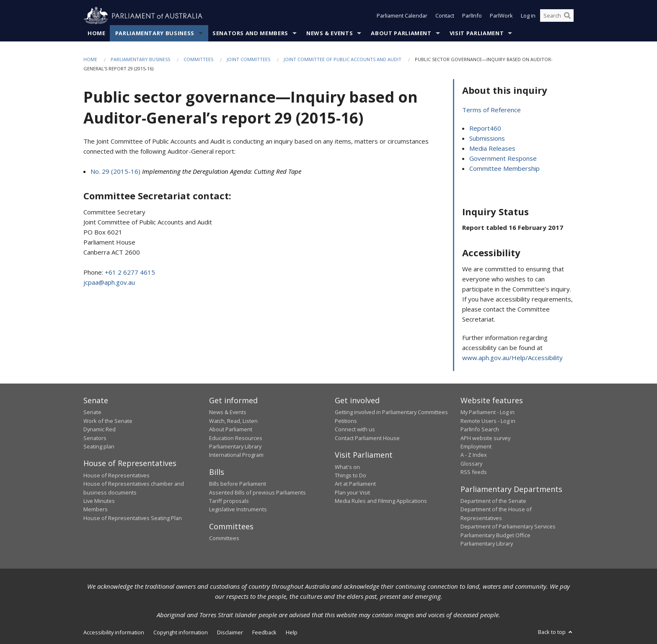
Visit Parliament (477, 33)
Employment (476, 446)
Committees (198, 59)
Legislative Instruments (238, 510)
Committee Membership (504, 169)
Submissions (487, 139)
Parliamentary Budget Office (495, 535)
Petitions (346, 421)
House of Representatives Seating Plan (133, 518)
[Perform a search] (567, 16)
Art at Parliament (355, 484)
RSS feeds (474, 472)
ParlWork (501, 16)
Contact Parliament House (367, 438)
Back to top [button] (556, 632)
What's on (347, 467)
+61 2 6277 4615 (130, 273)
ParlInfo (472, 16)
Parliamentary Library (235, 446)
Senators (95, 438)
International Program (236, 455)
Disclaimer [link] (230, 633)
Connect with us (355, 430)
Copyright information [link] (181, 633)
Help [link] (292, 633)
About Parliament (401, 33)
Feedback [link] (264, 633)
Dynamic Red (100, 430)
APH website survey (485, 438)
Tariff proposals (229, 501)
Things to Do (350, 475)
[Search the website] (557, 16)
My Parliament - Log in (488, 412)
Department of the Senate (493, 501)
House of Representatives (116, 475)
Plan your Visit (352, 492)
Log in (528, 16)
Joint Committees (248, 59)
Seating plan (99, 446)
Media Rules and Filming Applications (381, 501)
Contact (445, 16)
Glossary (471, 464)
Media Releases (492, 149)
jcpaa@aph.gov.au (109, 283)
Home (97, 33)
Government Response (503, 159)
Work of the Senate (108, 421)
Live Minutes (99, 501)
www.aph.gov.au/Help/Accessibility (512, 358)
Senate (92, 412)
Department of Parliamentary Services (508, 527)
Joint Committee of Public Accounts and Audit (343, 59)
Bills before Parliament (238, 484)
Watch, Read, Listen (233, 421)
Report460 (485, 129)
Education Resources (236, 438)
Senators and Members (250, 33)
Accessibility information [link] (114, 633)
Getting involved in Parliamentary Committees (391, 412)
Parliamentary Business (155, 33)
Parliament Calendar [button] (402, 16)
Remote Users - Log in (488, 421)
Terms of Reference (491, 110)
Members (96, 510)
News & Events (330, 33)
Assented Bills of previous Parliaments (257, 492)
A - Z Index (474, 455)
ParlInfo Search (480, 430)
